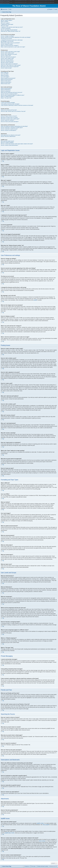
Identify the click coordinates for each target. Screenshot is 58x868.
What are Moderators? (6, 90)
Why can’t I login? (5, 26)
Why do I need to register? (7, 20)
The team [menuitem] (34, 866)
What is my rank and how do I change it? (10, 45)
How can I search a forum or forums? (9, 116)
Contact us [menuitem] (27, 866)
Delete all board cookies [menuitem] (43, 866)
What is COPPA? (5, 22)
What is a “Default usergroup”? (8, 96)
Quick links (5, 9)
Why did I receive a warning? (7, 63)
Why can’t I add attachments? (7, 61)
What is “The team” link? (6, 98)
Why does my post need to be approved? (10, 67)
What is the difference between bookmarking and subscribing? (14, 126)
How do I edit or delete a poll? (7, 58)
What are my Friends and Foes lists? (9, 110)
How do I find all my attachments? (8, 136)
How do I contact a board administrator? (10, 145)
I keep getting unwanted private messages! (10, 104)
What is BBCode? (5, 73)
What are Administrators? (6, 88)
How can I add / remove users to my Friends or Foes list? (13, 111)
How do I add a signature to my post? (9, 54)
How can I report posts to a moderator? (9, 64)
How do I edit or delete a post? (7, 53)
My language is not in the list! (7, 41)
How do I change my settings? (7, 36)
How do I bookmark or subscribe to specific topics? (12, 128)
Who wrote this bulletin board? (7, 141)
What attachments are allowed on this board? (11, 135)
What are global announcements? (8, 78)
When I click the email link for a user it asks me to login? (13, 47)
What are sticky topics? (6, 81)
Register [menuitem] (51, 9)
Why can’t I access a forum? (7, 60)
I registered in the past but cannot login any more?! (12, 27)
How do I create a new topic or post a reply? (10, 52)
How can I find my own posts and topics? (10, 122)
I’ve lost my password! (6, 28)
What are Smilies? (5, 75)
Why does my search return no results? (9, 117)
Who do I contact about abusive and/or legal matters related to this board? (17, 144)
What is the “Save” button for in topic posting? (11, 65)
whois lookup (42, 841)
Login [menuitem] (56, 9)
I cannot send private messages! (8, 103)
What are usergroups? (6, 91)
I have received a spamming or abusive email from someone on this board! (17, 105)
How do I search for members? (8, 120)
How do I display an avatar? (7, 44)
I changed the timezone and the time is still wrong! (12, 40)
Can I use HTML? (5, 74)
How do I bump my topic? (6, 68)
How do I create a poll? (6, 56)
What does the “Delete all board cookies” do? (11, 31)
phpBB (35, 300)
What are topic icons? (6, 84)
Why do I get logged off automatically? (9, 30)
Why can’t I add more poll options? (8, 57)
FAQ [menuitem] (10, 9)
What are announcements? (7, 79)
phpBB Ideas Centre (10, 833)
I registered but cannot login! (7, 24)
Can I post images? (5, 77)
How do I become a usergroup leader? (9, 94)
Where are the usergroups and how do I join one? (12, 92)
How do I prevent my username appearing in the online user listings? (16, 37)
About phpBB (46, 825)
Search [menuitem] (56, 12)
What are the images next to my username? (10, 43)
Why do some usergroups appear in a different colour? (13, 95)
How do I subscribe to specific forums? (9, 129)
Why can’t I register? (5, 23)
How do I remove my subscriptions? (9, 130)
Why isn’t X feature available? (7, 142)
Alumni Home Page (7, 866)
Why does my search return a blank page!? (10, 119)
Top (3, 161)
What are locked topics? (6, 82)
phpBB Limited (40, 823)
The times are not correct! (6, 39)
